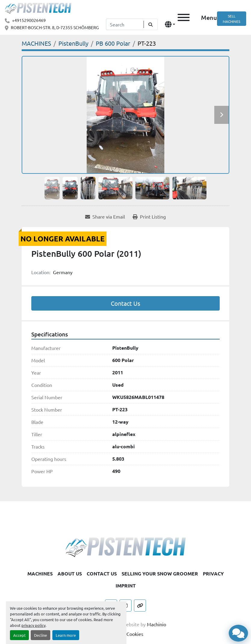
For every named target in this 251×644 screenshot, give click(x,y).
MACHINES (40, 573)
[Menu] (184, 17)
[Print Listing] (149, 216)
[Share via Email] (105, 216)
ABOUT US (70, 573)
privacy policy (33, 625)
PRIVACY (213, 573)
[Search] (125, 24)
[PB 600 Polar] (113, 43)
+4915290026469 (29, 20)
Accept (19, 635)
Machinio (156, 624)
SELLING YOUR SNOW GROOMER (160, 573)
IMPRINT (126, 586)
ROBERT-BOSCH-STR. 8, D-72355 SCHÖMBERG (55, 27)
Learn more (66, 635)
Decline (40, 635)
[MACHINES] (36, 43)
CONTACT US (102, 573)
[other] (140, 606)
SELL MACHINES (231, 19)
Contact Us (125, 303)
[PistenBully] (73, 43)
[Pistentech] (125, 546)
